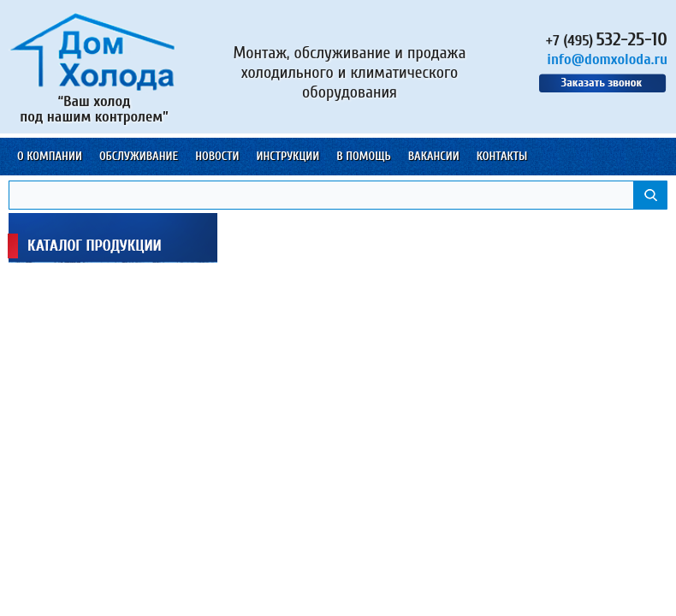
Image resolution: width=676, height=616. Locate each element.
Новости (217, 156)
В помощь (363, 156)
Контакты (502, 156)
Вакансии (434, 156)
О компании (50, 156)
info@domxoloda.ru (607, 59)
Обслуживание (139, 156)
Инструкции (288, 156)
